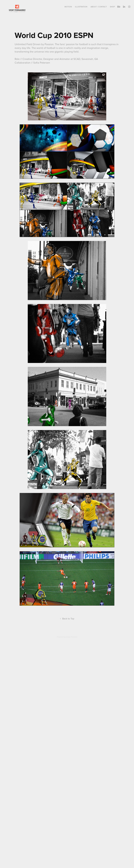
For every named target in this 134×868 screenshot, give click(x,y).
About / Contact (99, 7)
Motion (68, 7)
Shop (112, 7)
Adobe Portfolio (72, 637)
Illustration (81, 7)
